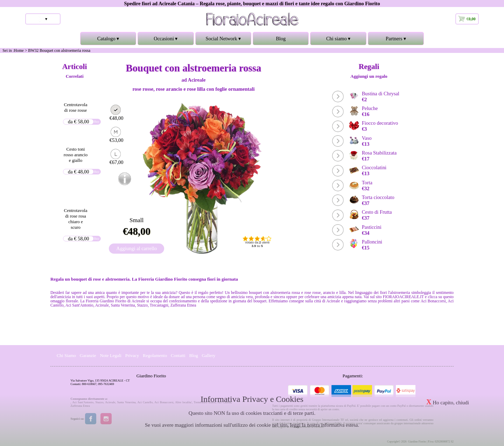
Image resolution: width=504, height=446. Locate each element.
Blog (281, 39)
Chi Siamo (66, 355)
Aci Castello (145, 402)
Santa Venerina (127, 402)
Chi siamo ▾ (338, 40)
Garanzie (88, 355)
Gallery (209, 355)
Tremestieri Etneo (205, 402)
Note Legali (111, 355)
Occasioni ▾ (166, 40)
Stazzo (99, 402)
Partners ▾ (396, 40)
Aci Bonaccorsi (164, 402)
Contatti (178, 355)
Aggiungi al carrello (136, 248)
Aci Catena (224, 402)
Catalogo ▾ (108, 40)
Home (19, 50)
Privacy (132, 355)
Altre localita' (183, 402)
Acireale (110, 402)
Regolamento (155, 355)
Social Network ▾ (223, 40)
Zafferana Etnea (80, 406)
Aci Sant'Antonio (83, 402)
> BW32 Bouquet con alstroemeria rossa (58, 50)
